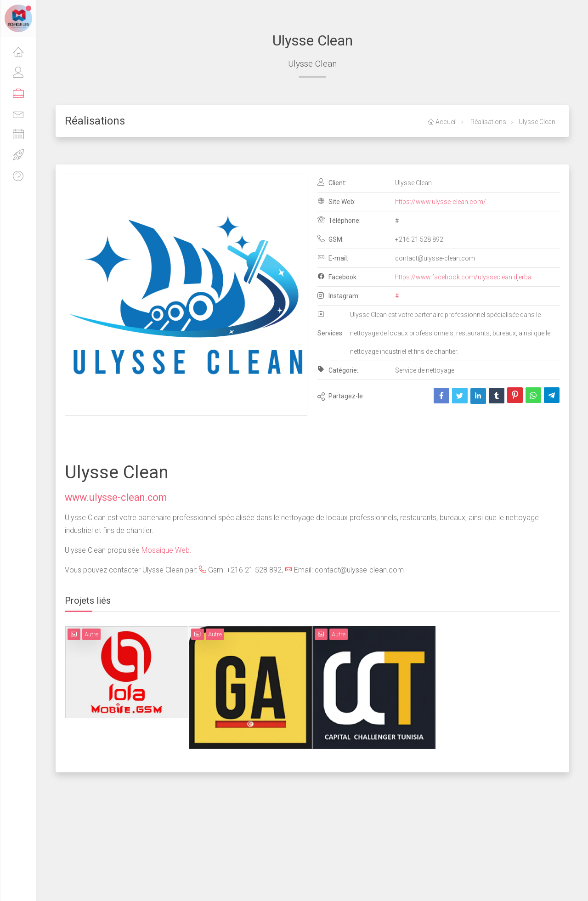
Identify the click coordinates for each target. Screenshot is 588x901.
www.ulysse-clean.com (116, 497)
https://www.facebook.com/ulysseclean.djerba (463, 277)
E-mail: (333, 258)
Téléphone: (339, 220)
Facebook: (338, 277)
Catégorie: (338, 370)
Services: (331, 323)
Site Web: (336, 201)
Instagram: (339, 296)
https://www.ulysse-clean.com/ (441, 202)
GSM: (331, 239)
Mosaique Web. (167, 550)
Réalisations (488, 122)
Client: (332, 182)
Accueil (442, 122)
